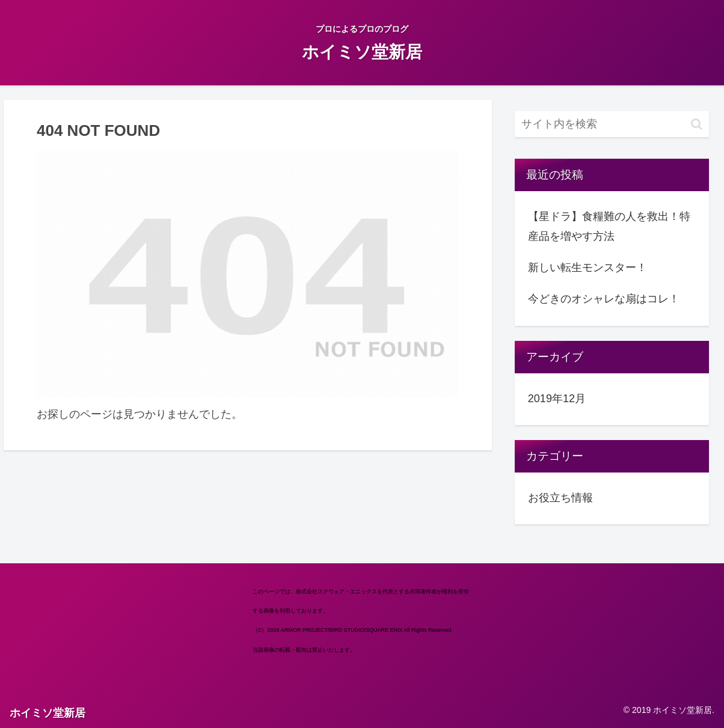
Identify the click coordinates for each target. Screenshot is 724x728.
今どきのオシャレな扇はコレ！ (604, 299)
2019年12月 (557, 399)
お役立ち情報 (560, 498)
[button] (697, 124)
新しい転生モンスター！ (587, 268)
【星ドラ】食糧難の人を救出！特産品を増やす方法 (609, 226)
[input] (612, 124)
